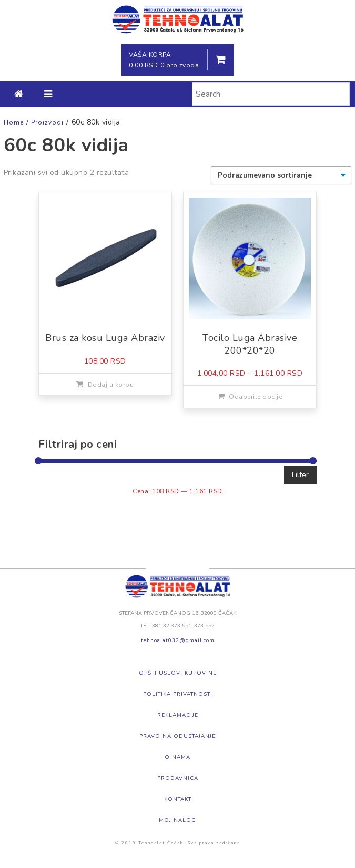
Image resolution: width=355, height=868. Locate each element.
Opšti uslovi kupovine (178, 673)
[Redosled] (281, 175)
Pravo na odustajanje (177, 736)
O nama (177, 757)
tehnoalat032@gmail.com (178, 640)
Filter (300, 475)
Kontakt (178, 799)
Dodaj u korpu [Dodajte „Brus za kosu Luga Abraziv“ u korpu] (111, 385)
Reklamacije (178, 715)
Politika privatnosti (178, 694)
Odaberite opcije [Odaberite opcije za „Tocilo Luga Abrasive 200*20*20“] (255, 397)
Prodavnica (178, 778)
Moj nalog (177, 820)
